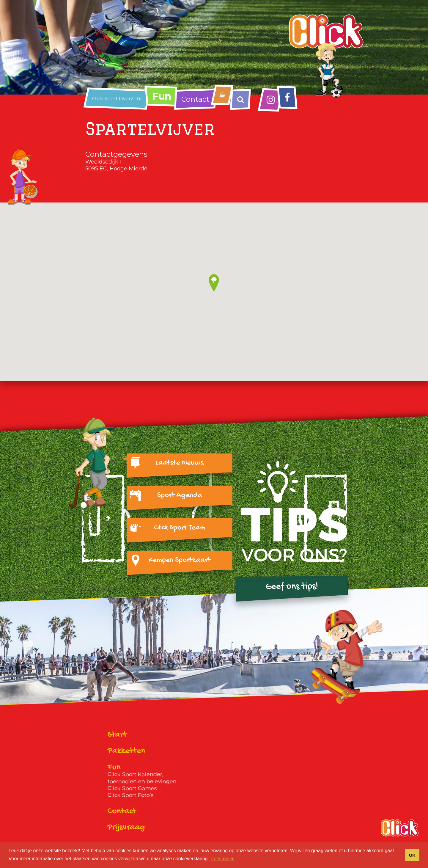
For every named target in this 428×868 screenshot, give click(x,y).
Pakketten (126, 751)
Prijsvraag (126, 828)
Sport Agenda (180, 495)
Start (117, 735)
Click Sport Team (180, 528)
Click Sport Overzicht (117, 99)
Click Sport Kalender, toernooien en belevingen (142, 778)
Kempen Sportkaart (180, 560)
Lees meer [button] (223, 859)
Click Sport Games (132, 788)
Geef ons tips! (292, 587)
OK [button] (412, 855)
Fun (162, 96)
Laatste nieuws (180, 463)
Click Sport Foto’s (131, 795)
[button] (214, 283)
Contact (195, 99)
